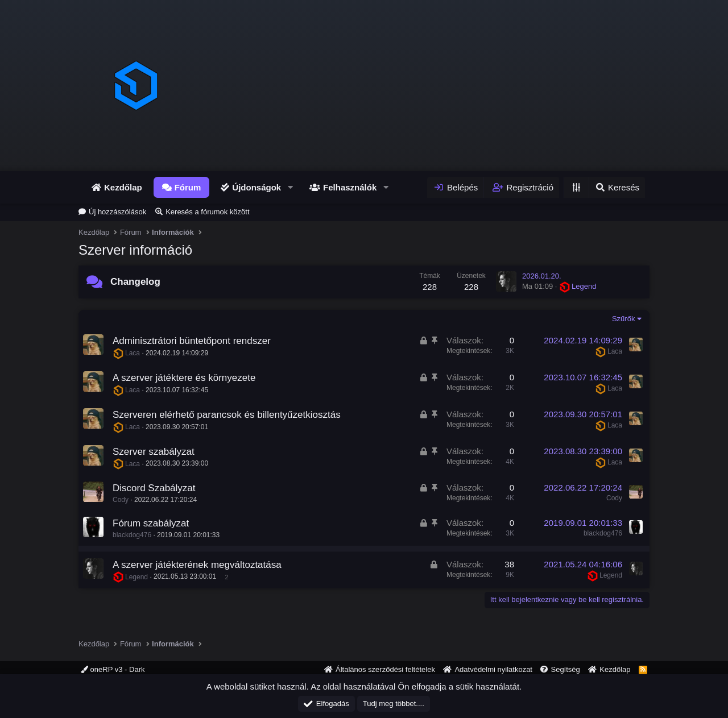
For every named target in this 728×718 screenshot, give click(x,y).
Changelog (135, 282)
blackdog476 (132, 535)
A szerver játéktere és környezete (184, 378)
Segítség (565, 669)
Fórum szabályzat (151, 523)
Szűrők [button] (623, 319)
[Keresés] (617, 187)
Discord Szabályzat (154, 488)
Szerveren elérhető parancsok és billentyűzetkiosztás (227, 415)
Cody (121, 500)
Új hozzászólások (117, 212)
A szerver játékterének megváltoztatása (197, 565)
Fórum (188, 187)
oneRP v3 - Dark (113, 669)
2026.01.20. (542, 276)
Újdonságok (257, 187)
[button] (290, 187)
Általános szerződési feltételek (385, 669)
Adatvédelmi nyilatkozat (493, 669)
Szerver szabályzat (154, 452)
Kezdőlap (123, 187)
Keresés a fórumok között (207, 212)
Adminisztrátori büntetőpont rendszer (192, 341)
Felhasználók (350, 187)
